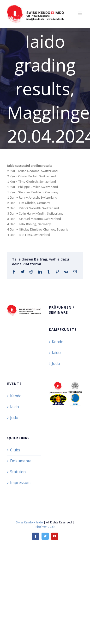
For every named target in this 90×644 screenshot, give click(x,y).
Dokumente (21, 461)
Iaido (56, 353)
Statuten (18, 472)
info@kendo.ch (45, 527)
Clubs (15, 450)
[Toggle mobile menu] (80, 13)
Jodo (56, 363)
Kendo (58, 342)
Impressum (20, 483)
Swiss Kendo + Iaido (30, 522)
